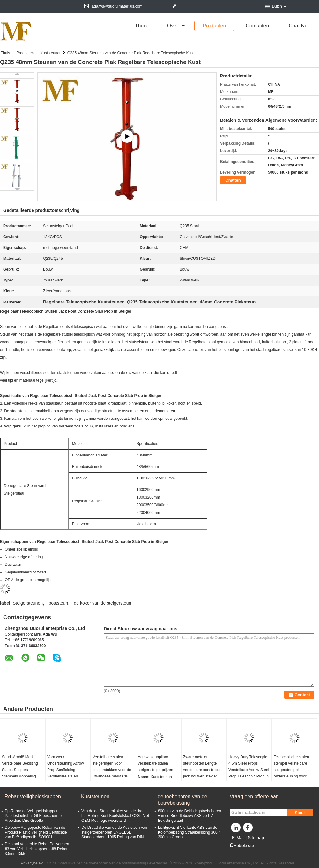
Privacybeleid (32, 863)
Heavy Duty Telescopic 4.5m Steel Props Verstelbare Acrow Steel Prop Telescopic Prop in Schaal (249, 770)
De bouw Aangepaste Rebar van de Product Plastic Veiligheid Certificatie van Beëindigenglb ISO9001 (36, 832)
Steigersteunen (28, 603)
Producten (214, 26)
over (173, 26)
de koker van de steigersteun (103, 603)
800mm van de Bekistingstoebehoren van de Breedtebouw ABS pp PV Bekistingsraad (189, 816)
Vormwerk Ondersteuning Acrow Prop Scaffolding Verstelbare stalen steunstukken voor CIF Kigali (66, 773)
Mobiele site (242, 846)
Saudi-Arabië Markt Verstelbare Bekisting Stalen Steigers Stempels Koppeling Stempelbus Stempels (21, 770)
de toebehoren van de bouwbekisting (182, 800)
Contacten (257, 26)
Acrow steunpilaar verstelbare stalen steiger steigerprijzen (156, 763)
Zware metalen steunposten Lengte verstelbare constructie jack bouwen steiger (202, 767)
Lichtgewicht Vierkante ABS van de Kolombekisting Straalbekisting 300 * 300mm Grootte (189, 832)
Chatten (233, 180)
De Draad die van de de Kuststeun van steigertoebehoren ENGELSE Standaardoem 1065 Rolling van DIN (114, 832)
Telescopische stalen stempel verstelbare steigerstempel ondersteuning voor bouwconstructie (291, 770)
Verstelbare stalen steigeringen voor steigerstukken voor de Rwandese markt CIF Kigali (112, 770)
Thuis (141, 26)
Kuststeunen (51, 53)
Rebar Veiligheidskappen (33, 796)
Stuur (300, 813)
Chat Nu (298, 26)
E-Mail (238, 838)
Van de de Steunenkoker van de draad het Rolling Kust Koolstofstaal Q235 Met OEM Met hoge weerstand (115, 816)
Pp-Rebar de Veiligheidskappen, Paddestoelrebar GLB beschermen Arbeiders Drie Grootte (34, 816)
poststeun (58, 603)
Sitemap (256, 838)
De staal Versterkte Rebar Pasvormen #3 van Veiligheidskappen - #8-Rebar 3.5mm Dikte (37, 849)
